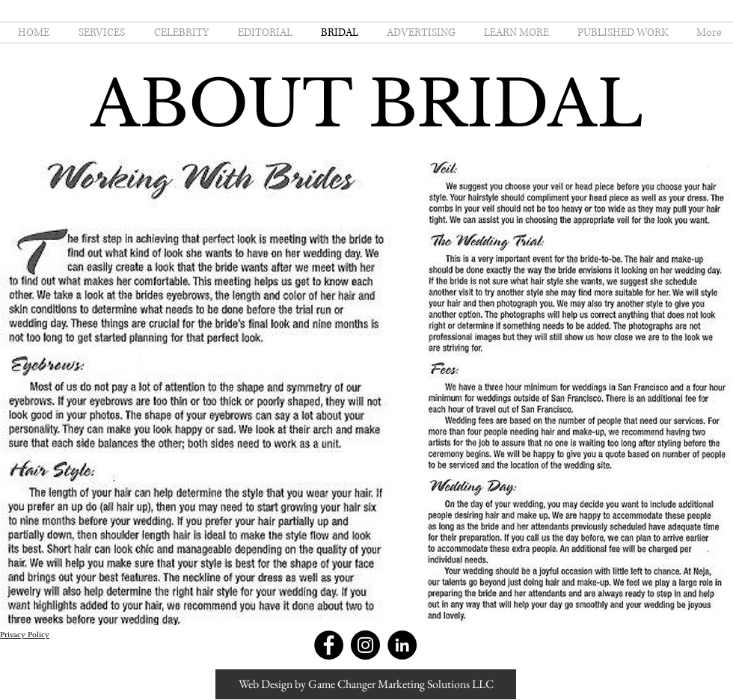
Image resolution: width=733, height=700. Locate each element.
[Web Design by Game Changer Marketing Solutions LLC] (366, 684)
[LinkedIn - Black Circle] (402, 645)
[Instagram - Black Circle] (365, 645)
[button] (513, 33)
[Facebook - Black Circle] (329, 645)
